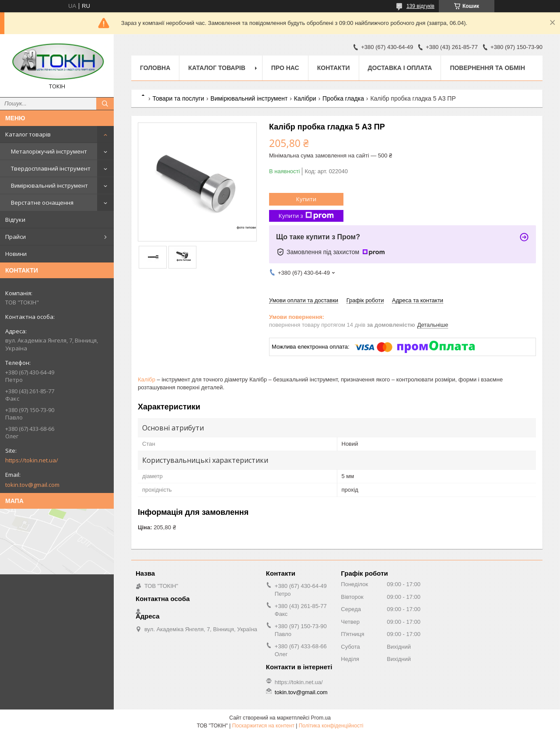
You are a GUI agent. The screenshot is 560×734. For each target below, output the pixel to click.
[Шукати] (105, 104)
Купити (306, 199)
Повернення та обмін (487, 68)
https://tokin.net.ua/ (32, 460)
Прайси (16, 237)
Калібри (305, 98)
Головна (155, 68)
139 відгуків (420, 6)
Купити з (306, 216)
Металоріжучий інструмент (49, 151)
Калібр (147, 379)
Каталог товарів (28, 134)
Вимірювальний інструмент (49, 185)
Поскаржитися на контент (263, 726)
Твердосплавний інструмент (51, 168)
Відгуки (15, 220)
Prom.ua (321, 718)
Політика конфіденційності (331, 726)
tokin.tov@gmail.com (32, 485)
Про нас (285, 68)
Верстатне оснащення (42, 203)
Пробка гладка (343, 98)
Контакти (334, 68)
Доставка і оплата (400, 68)
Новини (16, 254)
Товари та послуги (178, 98)
